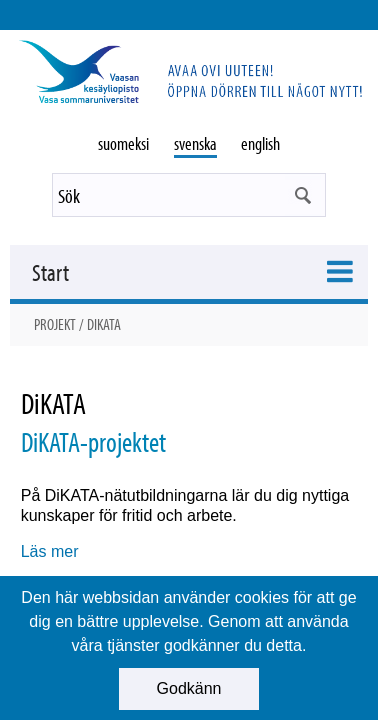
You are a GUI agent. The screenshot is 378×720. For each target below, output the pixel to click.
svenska (195, 143)
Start (50, 272)
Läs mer (50, 551)
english (260, 143)
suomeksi (123, 143)
